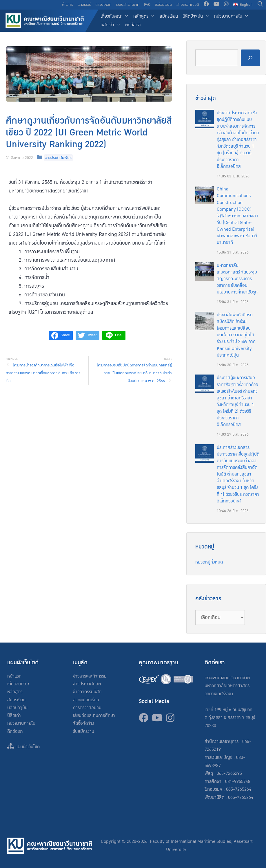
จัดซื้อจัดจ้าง (84, 723)
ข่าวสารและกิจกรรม (90, 676)
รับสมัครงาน (84, 732)
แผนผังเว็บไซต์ (23, 747)
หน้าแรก (14, 676)
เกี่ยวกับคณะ (116, 17)
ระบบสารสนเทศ (128, 5)
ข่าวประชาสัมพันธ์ (58, 158)
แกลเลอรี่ (84, 5)
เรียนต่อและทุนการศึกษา (94, 716)
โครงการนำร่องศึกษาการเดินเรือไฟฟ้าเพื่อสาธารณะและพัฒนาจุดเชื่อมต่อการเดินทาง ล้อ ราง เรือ (43, 373)
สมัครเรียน (169, 16)
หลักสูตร (145, 17)
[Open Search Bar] (260, 5)
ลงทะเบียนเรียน (86, 700)
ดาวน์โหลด (103, 5)
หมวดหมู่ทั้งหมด (209, 562)
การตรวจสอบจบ (87, 708)
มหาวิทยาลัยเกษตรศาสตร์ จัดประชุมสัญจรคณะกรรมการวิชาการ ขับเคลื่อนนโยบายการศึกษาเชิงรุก (237, 279)
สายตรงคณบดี (188, 5)
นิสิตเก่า (112, 25)
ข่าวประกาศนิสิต (87, 684)
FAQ (147, 5)
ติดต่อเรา (133, 25)
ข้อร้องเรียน (163, 5)
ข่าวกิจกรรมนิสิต (87, 692)
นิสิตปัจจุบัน (197, 17)
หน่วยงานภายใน (233, 17)
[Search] (250, 58)
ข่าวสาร (67, 5)
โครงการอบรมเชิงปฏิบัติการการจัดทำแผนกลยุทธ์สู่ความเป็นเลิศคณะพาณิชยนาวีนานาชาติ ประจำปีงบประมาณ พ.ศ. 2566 (134, 373)
